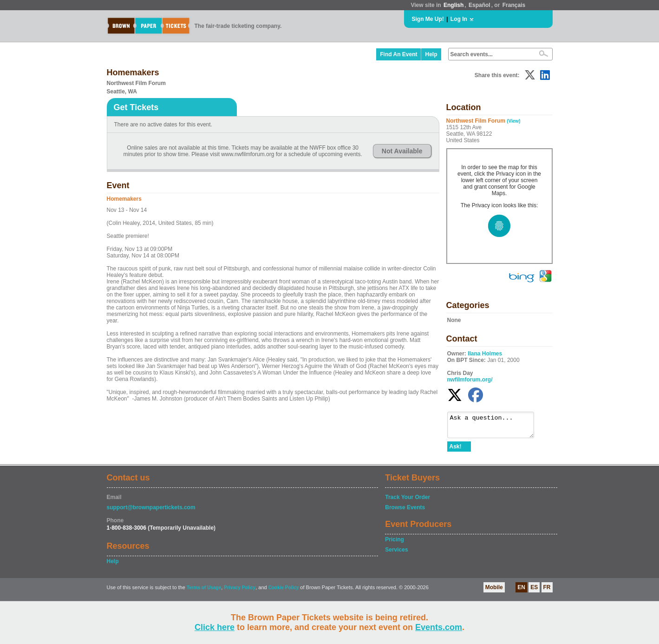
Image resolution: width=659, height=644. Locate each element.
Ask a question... (495, 427)
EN (521, 591)
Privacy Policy (240, 592)
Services (396, 554)
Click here (215, 627)
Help (431, 54)
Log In (459, 19)
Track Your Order (408, 501)
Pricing (395, 544)
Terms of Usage (204, 592)
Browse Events (405, 512)
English (453, 5)
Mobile (494, 591)
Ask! (456, 451)
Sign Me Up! (428, 19)
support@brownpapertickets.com (151, 512)
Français (514, 5)
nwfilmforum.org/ (470, 380)
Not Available (402, 151)
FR (547, 591)
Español (480, 5)
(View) (513, 121)
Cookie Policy (284, 592)
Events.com (439, 627)
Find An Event (398, 54)
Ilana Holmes (485, 354)
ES (534, 591)
